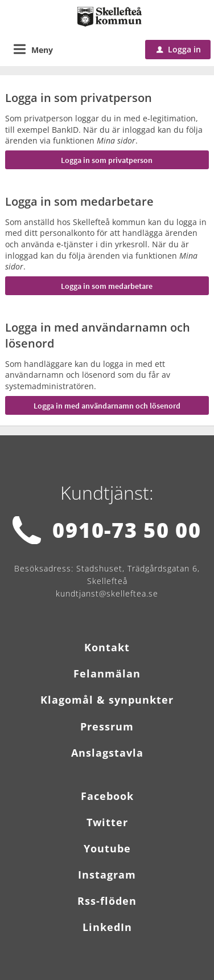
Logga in (179, 49)
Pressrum (107, 726)
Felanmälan (107, 673)
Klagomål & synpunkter (107, 700)
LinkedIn (107, 927)
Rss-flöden (107, 901)
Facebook (107, 796)
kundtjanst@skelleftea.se (107, 593)
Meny (42, 50)
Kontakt (107, 647)
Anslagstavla (107, 753)
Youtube (107, 848)
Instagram (107, 875)
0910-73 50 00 (127, 530)
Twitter (107, 822)
